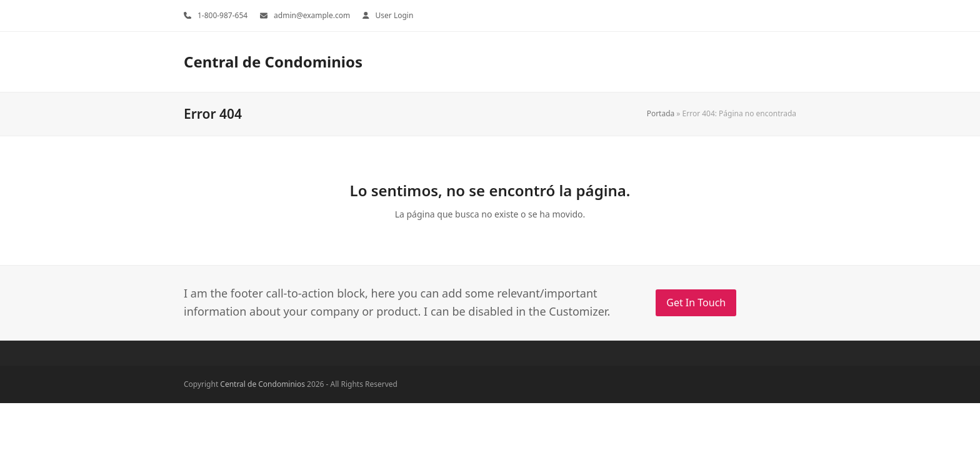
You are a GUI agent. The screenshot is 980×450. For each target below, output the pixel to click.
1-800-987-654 (222, 15)
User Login (395, 15)
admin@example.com (312, 15)
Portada (661, 113)
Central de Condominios (273, 62)
